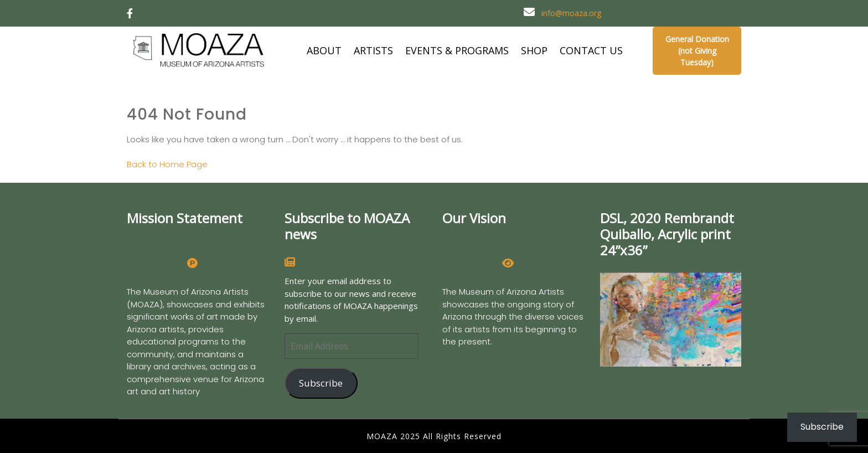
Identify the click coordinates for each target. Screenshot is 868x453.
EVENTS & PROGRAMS (457, 50)
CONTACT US (591, 50)
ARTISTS (373, 50)
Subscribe (321, 383)
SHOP (534, 50)
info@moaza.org (571, 13)
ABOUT (324, 50)
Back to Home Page (167, 164)
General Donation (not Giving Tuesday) (697, 51)
